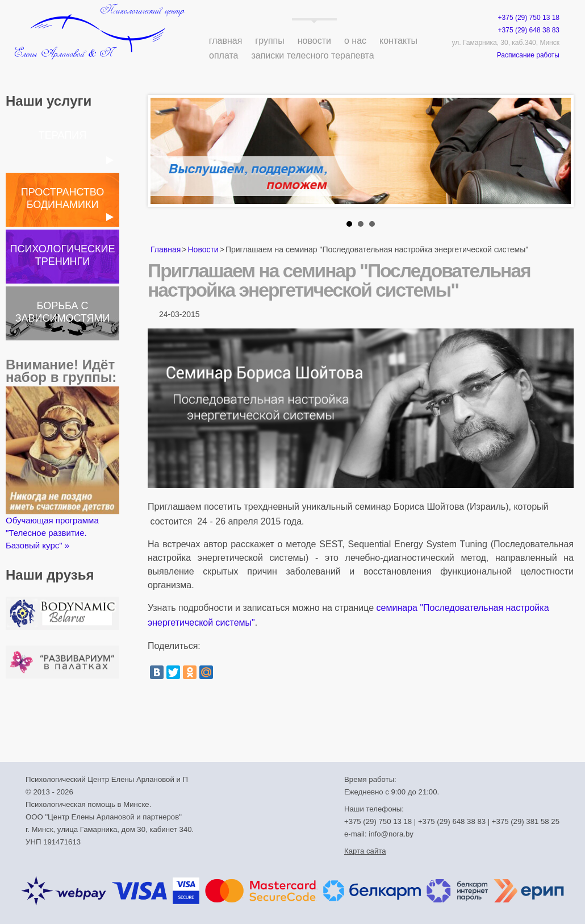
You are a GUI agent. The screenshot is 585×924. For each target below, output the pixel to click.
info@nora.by (391, 834)
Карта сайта (365, 851)
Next (556, 154)
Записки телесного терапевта (313, 55)
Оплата (224, 55)
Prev (165, 154)
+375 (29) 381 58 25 (526, 821)
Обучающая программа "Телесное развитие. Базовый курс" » (62, 468)
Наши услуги (49, 101)
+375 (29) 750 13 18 (529, 18)
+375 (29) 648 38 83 (529, 30)
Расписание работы (528, 55)
